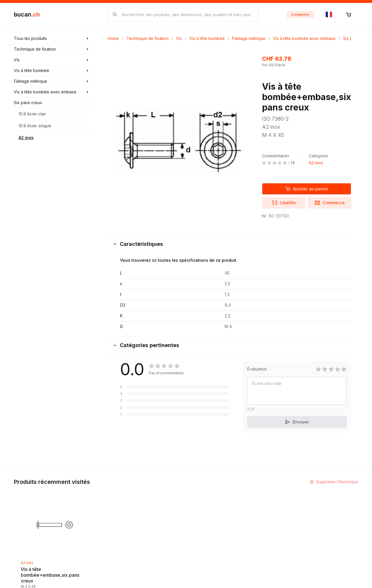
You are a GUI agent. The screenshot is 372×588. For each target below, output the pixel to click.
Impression (201, 504)
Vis (179, 38)
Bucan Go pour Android (272, 533)
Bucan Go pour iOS (268, 522)
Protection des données (214, 551)
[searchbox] (187, 15)
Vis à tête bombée (207, 38)
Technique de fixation (147, 38)
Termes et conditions (211, 525)
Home (113, 38)
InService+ (260, 501)
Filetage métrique (249, 38)
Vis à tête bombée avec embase (304, 38)
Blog (136, 504)
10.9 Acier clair (32, 114)
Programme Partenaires (272, 512)
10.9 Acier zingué (35, 126)
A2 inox (26, 138)
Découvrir (141, 493)
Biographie (201, 514)
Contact (198, 493)
